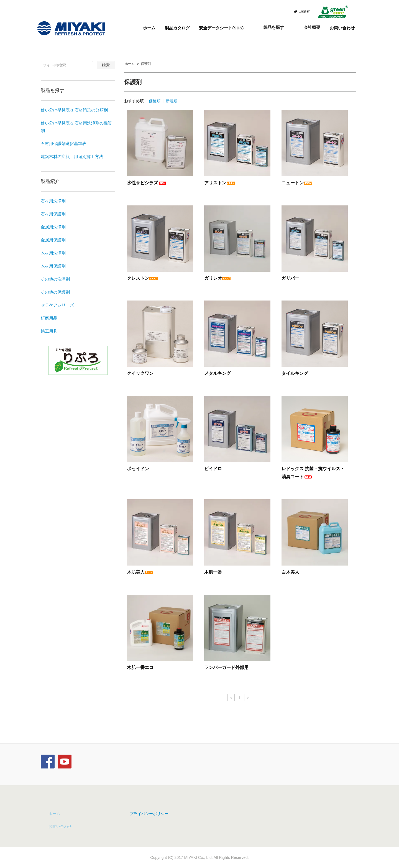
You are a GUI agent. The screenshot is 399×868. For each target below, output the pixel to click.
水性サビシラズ (147, 183)
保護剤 (146, 64)
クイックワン (140, 373)
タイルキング (295, 373)
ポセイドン (138, 469)
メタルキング (218, 373)
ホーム (149, 28)
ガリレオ (218, 278)
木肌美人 (140, 572)
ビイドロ (213, 469)
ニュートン (297, 183)
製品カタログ (177, 28)
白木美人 (290, 572)
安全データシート (221, 29)
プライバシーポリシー (149, 814)
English (302, 11)
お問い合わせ (342, 28)
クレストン (142, 278)
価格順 (155, 101)
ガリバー (290, 278)
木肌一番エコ (140, 667)
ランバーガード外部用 (226, 667)
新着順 (172, 101)
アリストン (220, 183)
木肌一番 (213, 572)
